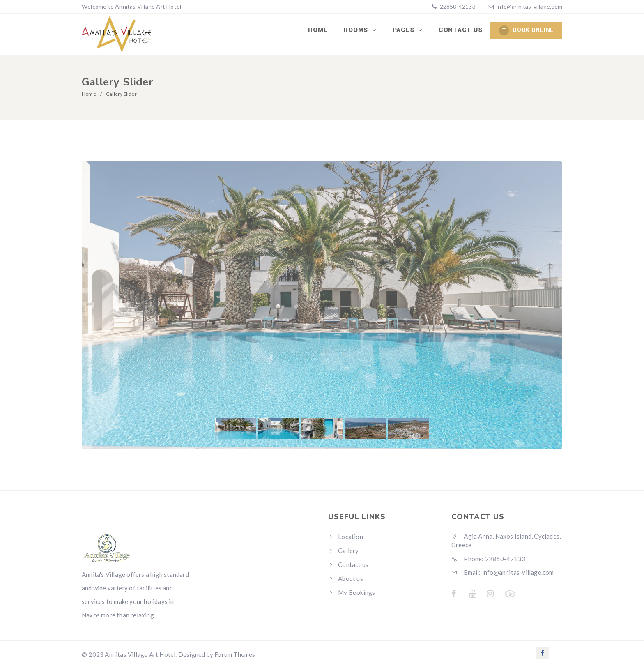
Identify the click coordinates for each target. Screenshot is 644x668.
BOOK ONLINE (526, 30)
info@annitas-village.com (529, 6)
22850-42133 (457, 6)
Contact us (461, 30)
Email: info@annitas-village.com (503, 572)
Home (318, 30)
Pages (405, 30)
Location (351, 537)
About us (351, 578)
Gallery (348, 551)
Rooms (357, 30)
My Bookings (356, 592)
